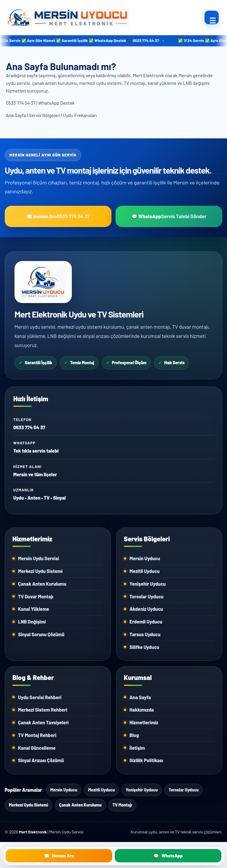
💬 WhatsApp (169, 216)
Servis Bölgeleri (44, 115)
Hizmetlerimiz (144, 722)
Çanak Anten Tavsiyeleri (43, 722)
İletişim (137, 748)
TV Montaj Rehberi (37, 735)
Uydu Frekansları (80, 115)
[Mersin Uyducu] (102, 17)
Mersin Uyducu (145, 558)
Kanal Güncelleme (37, 748)
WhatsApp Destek (56, 103)
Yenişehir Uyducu (148, 584)
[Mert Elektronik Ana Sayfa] (43, 282)
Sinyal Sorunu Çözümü (41, 634)
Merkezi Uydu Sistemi (40, 571)
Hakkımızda (142, 710)
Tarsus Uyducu (145, 634)
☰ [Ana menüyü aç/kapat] (213, 20)
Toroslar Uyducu (146, 596)
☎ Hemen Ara (58, 216)
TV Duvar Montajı (36, 596)
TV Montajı (122, 805)
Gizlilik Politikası (146, 760)
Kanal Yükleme (34, 609)
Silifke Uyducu (144, 647)
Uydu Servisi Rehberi (40, 697)
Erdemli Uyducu (146, 622)
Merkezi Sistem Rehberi (43, 710)
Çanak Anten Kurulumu (42, 584)
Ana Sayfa (16, 115)
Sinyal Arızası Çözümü (41, 760)
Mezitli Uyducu (145, 571)
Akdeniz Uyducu (146, 609)
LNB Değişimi (32, 622)
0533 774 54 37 (21, 103)
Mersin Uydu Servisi (39, 558)
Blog (134, 735)
